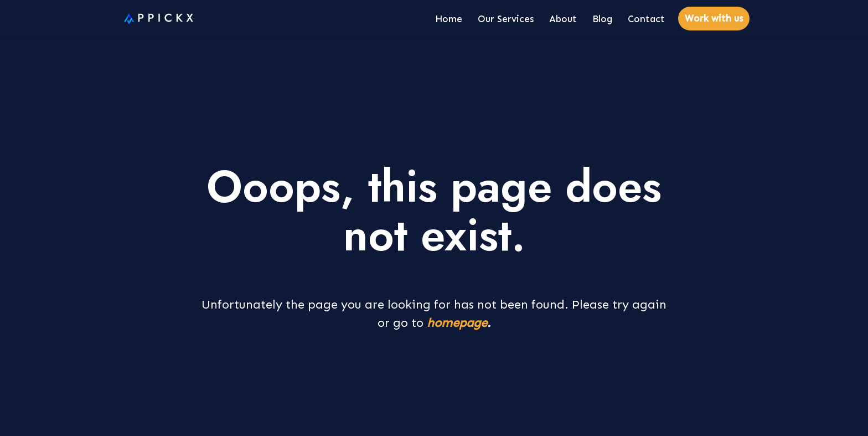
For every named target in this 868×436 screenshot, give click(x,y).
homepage (457, 323)
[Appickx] (156, 19)
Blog (602, 19)
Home (449, 19)
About (563, 19)
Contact (646, 19)
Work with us (714, 18)
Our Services (506, 19)
